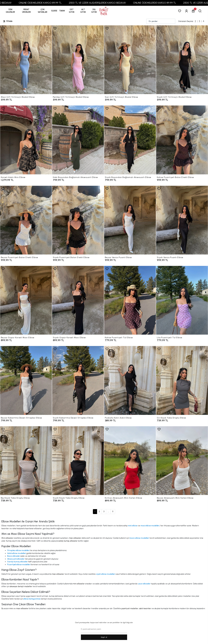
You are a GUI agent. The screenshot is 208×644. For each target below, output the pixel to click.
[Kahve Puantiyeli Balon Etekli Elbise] (182, 140)
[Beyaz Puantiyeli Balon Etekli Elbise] (26, 220)
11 (113, 511)
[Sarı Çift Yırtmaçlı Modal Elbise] (130, 60)
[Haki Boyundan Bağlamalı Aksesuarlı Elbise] (78, 140)
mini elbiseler (79, 584)
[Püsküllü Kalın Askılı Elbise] (130, 380)
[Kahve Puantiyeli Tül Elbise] (130, 300)
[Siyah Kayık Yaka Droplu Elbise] (78, 461)
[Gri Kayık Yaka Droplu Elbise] (182, 380)
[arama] (201, 11)
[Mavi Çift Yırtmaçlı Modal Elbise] (26, 60)
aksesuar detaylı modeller (21, 586)
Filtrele (8, 21)
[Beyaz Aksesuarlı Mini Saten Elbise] (182, 461)
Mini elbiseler (7, 538)
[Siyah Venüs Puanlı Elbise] (182, 220)
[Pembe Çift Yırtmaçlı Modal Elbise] (78, 60)
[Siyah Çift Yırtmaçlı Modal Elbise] (182, 60)
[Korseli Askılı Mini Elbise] (26, 140)
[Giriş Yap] (187, 11)
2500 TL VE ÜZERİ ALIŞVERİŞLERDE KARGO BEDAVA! (109, 3)
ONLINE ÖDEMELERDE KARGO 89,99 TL (52, 3)
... (108, 511)
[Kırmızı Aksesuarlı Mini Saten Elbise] (130, 461)
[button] (26, 11)
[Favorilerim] (180, 11)
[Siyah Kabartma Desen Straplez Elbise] (78, 380)
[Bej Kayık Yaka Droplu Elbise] (26, 461)
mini (11, 608)
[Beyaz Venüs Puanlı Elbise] (130, 220)
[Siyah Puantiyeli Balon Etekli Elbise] (78, 220)
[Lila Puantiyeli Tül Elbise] (182, 300)
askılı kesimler (145, 608)
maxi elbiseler (75, 538)
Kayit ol (104, 637)
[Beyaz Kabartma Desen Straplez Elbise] (26, 380)
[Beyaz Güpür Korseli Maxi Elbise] (26, 300)
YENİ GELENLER (10, 11)
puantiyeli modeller (130, 608)
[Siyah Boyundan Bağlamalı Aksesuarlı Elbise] (130, 140)
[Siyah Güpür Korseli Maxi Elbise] (78, 300)
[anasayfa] (104, 11)
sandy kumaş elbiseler (68, 541)
